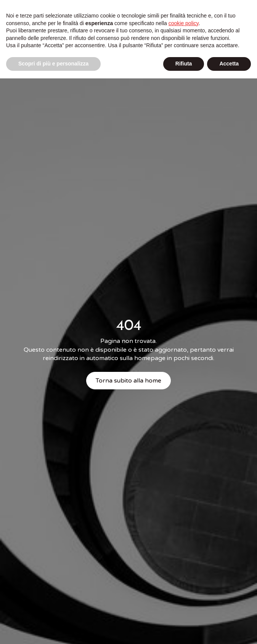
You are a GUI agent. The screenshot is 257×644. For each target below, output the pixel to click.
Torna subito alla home (128, 381)
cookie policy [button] (184, 23)
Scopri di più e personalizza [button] (53, 64)
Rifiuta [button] (184, 64)
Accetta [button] (229, 64)
